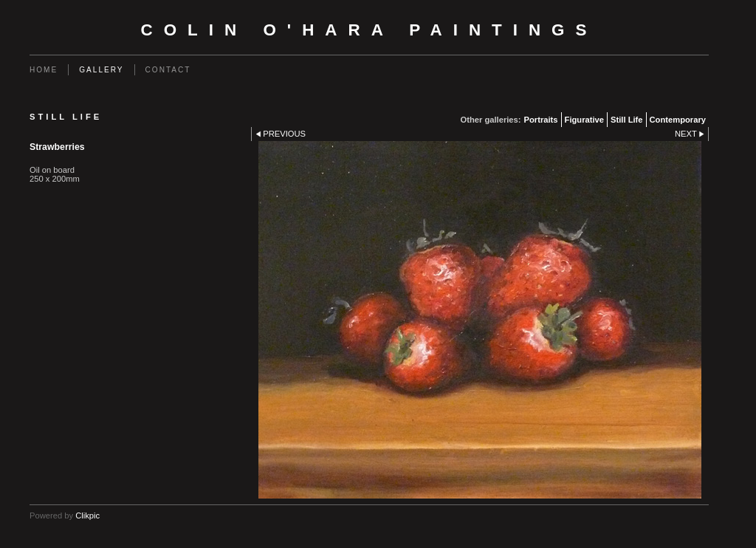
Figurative (584, 120)
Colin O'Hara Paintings (370, 30)
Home (44, 70)
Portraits (541, 120)
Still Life (627, 120)
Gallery (101, 70)
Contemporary (678, 120)
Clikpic (87, 516)
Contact (168, 70)
